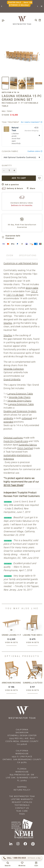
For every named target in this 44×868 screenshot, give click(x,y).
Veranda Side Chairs (20, 397)
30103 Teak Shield (13, 485)
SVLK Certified (25, 448)
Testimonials (22, 805)
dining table (32, 288)
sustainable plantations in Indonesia (17, 457)
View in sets (11, 642)
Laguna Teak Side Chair (33, 635)
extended (8, 422)
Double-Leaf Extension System (20, 411)
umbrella (8, 418)
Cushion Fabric (10, 151)
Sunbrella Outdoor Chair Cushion (33, 683)
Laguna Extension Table (20, 394)
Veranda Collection (14, 369)
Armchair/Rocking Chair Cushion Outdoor (11, 683)
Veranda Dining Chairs (19, 401)
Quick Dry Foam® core (16, 441)
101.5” (34, 291)
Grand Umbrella (12, 379)
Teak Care (22, 811)
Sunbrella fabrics (28, 445)
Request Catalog (22, 802)
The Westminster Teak (22, 796)
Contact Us (22, 808)
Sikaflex (8, 323)
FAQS (22, 814)
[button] (2, 6)
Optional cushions (13, 438)
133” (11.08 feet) (15, 295)
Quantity (7, 166)
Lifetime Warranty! (22, 799)
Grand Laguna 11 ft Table (11, 635)
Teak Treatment (11, 122)
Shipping (22, 787)
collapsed (27, 418)
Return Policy (22, 790)
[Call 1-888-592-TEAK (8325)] (22, 858)
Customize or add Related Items (21, 263)
